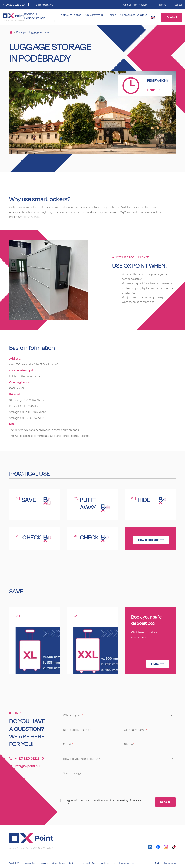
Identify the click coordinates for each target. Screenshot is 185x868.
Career (178, 5)
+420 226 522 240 (14, 5)
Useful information (137, 5)
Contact (172, 17)
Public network (93, 15)
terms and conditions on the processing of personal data (110, 801)
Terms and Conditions (49, 862)
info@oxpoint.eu (43, 5)
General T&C (82, 862)
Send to (165, 802)
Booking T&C (100, 862)
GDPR (68, 862)
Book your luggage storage (35, 16)
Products (28, 862)
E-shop (112, 15)
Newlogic (170, 862)
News (162, 5)
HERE (154, 90)
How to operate (151, 539)
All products (127, 15)
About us (142, 15)
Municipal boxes (71, 15)
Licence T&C (117, 862)
